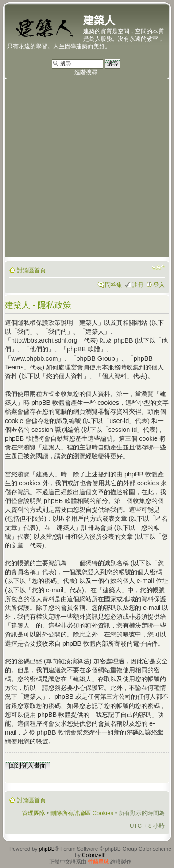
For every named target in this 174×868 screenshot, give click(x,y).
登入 (159, 285)
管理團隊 (34, 813)
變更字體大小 (158, 267)
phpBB (47, 849)
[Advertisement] (87, 170)
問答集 (114, 285)
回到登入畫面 (27, 765)
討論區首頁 (31, 270)
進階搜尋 (86, 72)
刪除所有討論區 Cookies (82, 813)
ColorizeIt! (94, 855)
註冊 (138, 285)
